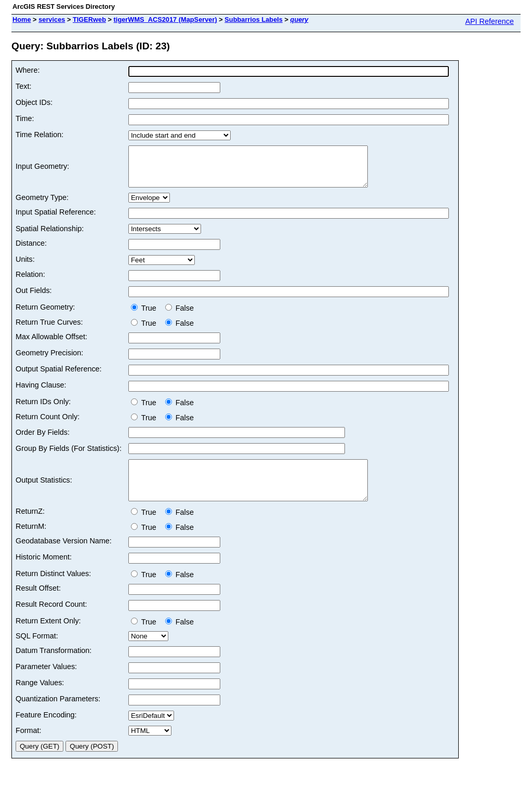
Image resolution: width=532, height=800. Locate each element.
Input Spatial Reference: (56, 220)
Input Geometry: (42, 170)
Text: (23, 86)
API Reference (489, 21)
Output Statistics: (44, 492)
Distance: (31, 251)
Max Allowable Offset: (51, 344)
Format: (29, 746)
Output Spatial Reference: (59, 377)
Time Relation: (39, 135)
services (52, 19)
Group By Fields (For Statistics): (69, 456)
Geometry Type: (42, 205)
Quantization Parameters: (58, 714)
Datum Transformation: (54, 666)
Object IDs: (34, 102)
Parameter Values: (46, 682)
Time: (25, 118)
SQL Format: (37, 651)
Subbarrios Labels (254, 19)
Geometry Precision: (49, 361)
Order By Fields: (43, 440)
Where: (28, 70)
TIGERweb (89, 19)
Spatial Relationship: (50, 236)
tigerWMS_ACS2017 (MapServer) (165, 19)
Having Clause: (41, 393)
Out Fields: (34, 298)
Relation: (30, 282)
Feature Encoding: (46, 730)
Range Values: (40, 698)
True (146, 316)
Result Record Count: (51, 620)
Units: (25, 267)
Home (22, 19)
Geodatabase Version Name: (64, 556)
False (179, 316)
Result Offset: (38, 604)
